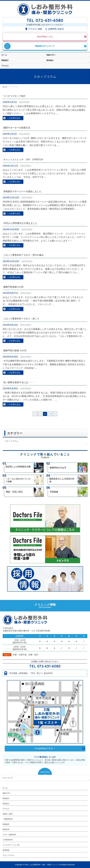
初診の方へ (7, 793)
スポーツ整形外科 (9, 835)
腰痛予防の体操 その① (15, 350)
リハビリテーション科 (11, 845)
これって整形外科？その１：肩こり (21, 319)
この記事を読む (14, 118)
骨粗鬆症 (6, 824)
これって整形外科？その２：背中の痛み (24, 255)
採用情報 (6, 850)
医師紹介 (6, 798)
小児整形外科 (8, 840)
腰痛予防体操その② (13, 287)
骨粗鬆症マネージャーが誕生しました (22, 191)
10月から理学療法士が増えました (20, 223)
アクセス (6, 809)
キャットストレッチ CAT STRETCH (23, 160)
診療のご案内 (8, 814)
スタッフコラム (24, 102)
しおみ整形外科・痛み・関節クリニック (44, 865)
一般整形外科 (8, 819)
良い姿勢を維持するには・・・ (19, 382)
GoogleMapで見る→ (45, 748)
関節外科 (6, 829)
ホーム (5, 788)
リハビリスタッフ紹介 (15, 96)
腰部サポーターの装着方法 (17, 128)
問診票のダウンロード (45, 46)
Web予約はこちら (45, 37)
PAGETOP (45, 772)
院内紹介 (6, 804)
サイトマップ (8, 778)
